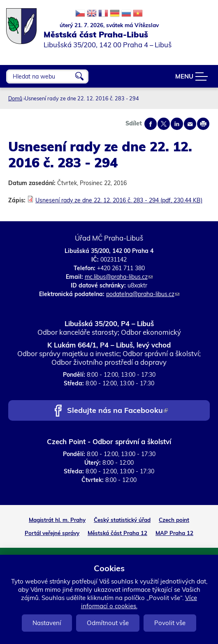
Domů (15, 98)
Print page (203, 124)
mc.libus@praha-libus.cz (119, 277)
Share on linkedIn (177, 124)
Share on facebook (151, 124)
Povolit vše (170, 623)
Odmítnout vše (108, 623)
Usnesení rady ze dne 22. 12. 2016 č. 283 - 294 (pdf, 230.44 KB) (119, 200)
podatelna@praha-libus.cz (143, 294)
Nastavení (47, 623)
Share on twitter (164, 124)
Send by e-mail (190, 124)
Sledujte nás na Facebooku (117, 411)
